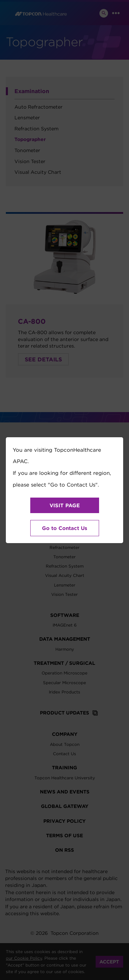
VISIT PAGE (65, 505)
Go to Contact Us (65, 528)
